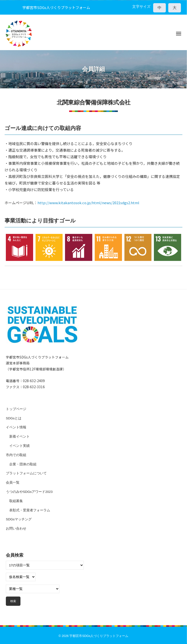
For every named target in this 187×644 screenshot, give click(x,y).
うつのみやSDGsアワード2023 (29, 492)
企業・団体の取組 (23, 464)
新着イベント (19, 437)
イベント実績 (19, 446)
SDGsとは (14, 418)
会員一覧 (13, 483)
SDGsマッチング (19, 519)
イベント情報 (16, 427)
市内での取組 (16, 455)
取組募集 (16, 501)
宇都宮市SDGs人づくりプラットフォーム (99, 636)
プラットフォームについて (26, 473)
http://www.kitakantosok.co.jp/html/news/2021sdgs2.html (88, 203)
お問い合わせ (16, 529)
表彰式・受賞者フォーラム (30, 510)
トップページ (16, 409)
